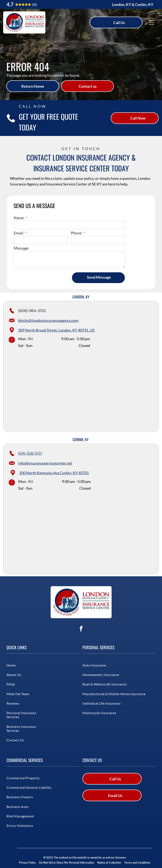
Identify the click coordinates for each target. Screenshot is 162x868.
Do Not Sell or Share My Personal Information (67, 863)
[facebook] (81, 629)
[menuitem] (22, 665)
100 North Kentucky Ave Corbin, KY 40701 (54, 473)
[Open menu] (151, 23)
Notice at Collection (109, 863)
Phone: (77, 233)
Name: (19, 218)
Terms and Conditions (137, 863)
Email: (19, 233)
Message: (22, 248)
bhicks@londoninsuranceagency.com (48, 320)
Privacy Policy (27, 863)
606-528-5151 (30, 453)
